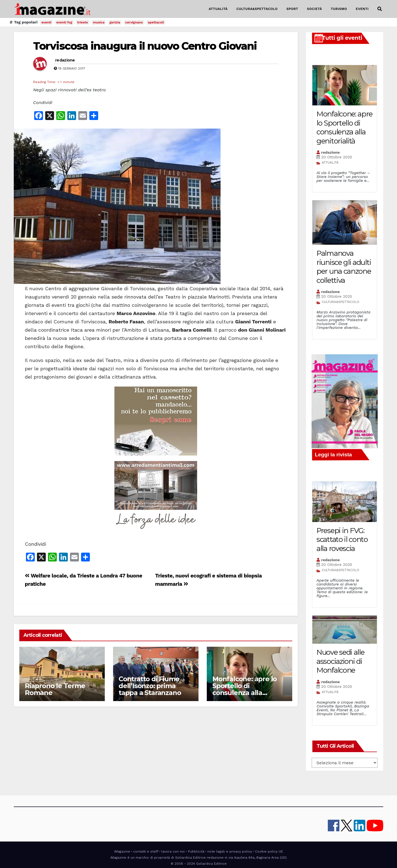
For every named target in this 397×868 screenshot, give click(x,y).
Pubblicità (196, 851)
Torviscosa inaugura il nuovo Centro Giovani (145, 46)
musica (99, 22)
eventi (46, 22)
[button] (380, 9)
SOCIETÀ (314, 9)
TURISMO (339, 9)
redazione (65, 60)
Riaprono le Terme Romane (55, 689)
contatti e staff (146, 851)
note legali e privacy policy (230, 851)
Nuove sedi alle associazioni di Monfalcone (340, 661)
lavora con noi (173, 851)
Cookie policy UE (269, 851)
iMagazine (122, 851)
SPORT (292, 9)
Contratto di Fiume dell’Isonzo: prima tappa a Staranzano (150, 686)
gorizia (115, 22)
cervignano (134, 22)
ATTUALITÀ (218, 9)
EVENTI (362, 9)
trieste (83, 22)
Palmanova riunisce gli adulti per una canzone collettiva (344, 267)
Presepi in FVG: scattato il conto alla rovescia (342, 540)
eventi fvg (64, 22)
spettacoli (156, 22)
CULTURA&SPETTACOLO (257, 9)
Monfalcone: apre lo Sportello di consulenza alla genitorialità (245, 689)
